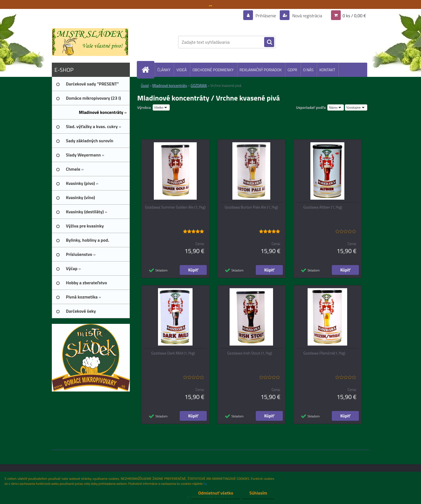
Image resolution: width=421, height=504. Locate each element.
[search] (269, 42)
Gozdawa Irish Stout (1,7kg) (250, 353)
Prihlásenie (266, 16)
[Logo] (90, 42)
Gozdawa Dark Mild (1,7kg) (173, 353)
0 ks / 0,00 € (354, 16)
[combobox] (336, 107)
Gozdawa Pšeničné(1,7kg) (324, 353)
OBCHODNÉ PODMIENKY (213, 70)
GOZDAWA (199, 85)
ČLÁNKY (164, 70)
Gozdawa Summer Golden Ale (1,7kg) (175, 207)
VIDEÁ (182, 70)
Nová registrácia (307, 16)
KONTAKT (327, 70)
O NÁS (308, 70)
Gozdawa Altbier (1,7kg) (323, 207)
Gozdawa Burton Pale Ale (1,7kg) (251, 207)
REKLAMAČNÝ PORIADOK (261, 70)
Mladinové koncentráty (170, 85)
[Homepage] (148, 70)
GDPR (292, 70)
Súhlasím (258, 493)
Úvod (145, 85)
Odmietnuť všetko (216, 493)
